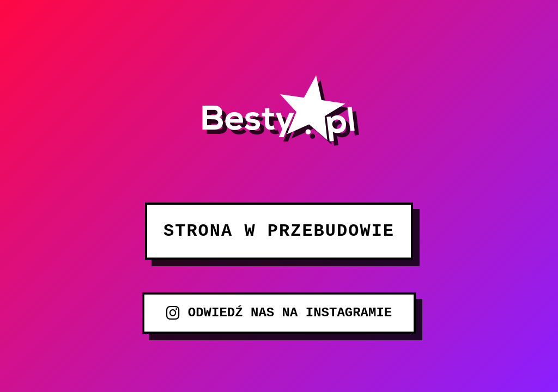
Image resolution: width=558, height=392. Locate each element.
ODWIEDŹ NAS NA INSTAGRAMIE (279, 313)
